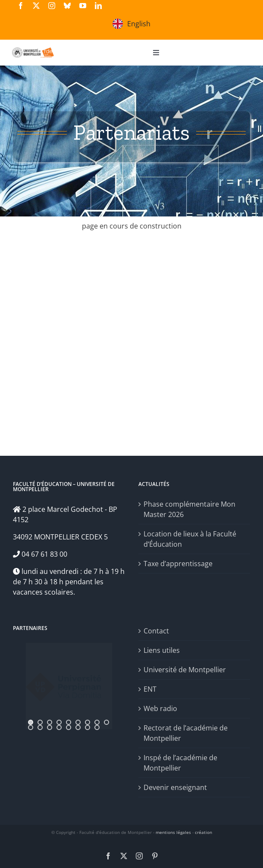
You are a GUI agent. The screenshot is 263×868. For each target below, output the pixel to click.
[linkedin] (98, 6)
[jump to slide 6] (78, 722)
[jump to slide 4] (59, 722)
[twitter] (36, 6)
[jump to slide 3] (50, 722)
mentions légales (173, 832)
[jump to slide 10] (31, 727)
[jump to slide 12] (50, 727)
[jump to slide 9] (106, 722)
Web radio (160, 708)
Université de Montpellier (185, 670)
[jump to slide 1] (31, 722)
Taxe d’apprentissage (178, 564)
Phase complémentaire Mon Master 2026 (189, 509)
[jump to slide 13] (59, 727)
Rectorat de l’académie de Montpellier (186, 733)
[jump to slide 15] (78, 727)
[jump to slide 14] (69, 727)
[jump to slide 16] (88, 727)
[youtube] (83, 6)
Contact (156, 631)
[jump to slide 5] (69, 722)
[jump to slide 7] (88, 722)
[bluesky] (67, 6)
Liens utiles (162, 650)
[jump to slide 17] (97, 727)
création (204, 832)
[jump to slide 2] (40, 722)
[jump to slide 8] (97, 722)
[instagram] (52, 6)
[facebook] (21, 6)
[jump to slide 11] (40, 727)
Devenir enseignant (175, 787)
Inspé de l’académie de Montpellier (180, 763)
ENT (150, 689)
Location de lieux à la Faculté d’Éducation (190, 539)
